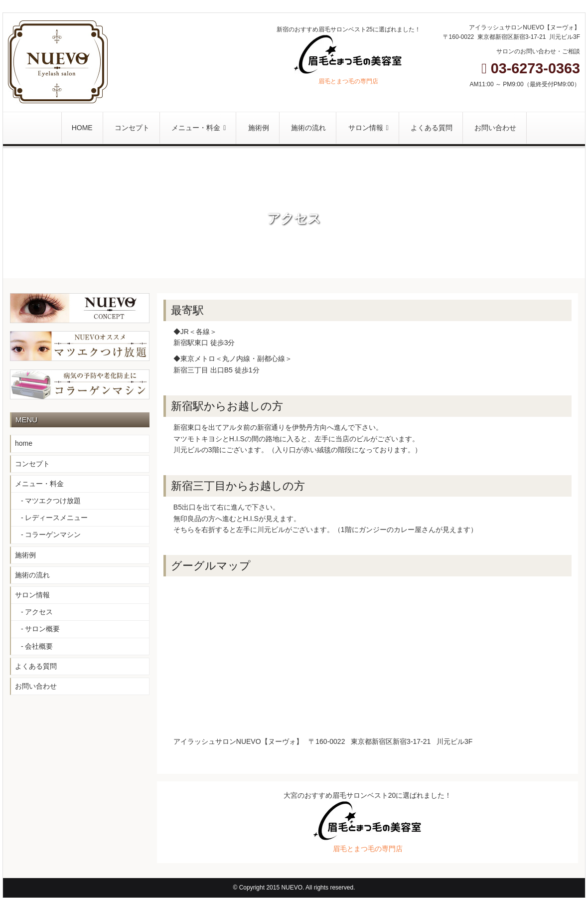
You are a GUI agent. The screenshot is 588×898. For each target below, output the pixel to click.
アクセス (39, 612)
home (24, 443)
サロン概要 (42, 629)
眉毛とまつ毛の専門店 (348, 81)
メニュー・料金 (39, 484)
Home (279, 204)
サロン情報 (32, 595)
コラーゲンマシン (53, 535)
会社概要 (39, 646)
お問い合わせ (36, 686)
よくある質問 (36, 666)
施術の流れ (32, 575)
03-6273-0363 (531, 68)
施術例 (25, 555)
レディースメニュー (56, 518)
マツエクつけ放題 (53, 501)
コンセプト (32, 464)
